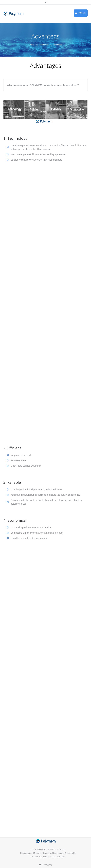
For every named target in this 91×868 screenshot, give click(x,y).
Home (32, 45)
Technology (44, 45)
